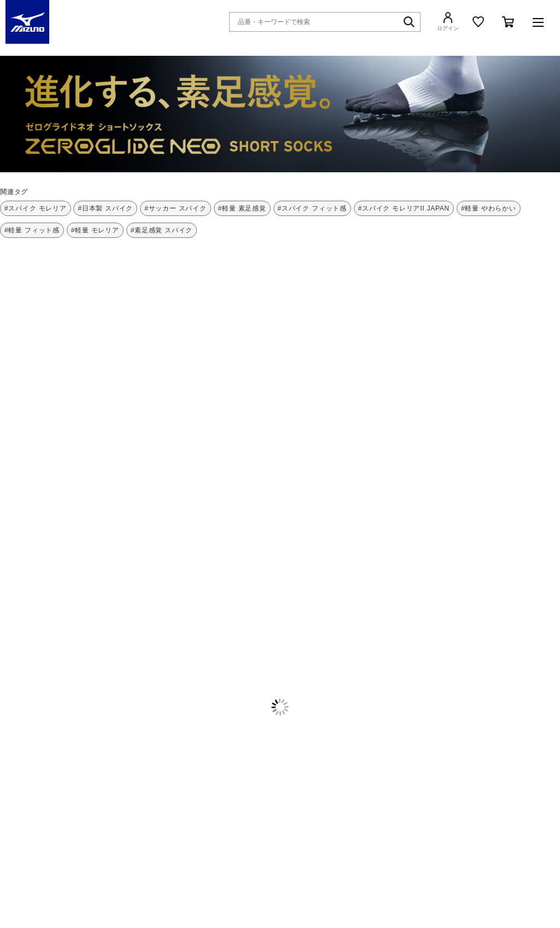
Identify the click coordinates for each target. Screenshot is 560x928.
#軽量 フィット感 (32, 230)
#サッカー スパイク (176, 208)
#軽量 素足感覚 (242, 208)
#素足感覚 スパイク (162, 230)
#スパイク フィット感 (312, 208)
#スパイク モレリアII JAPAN (404, 208)
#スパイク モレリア (36, 208)
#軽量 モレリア (95, 230)
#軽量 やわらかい (489, 208)
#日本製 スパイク (105, 208)
